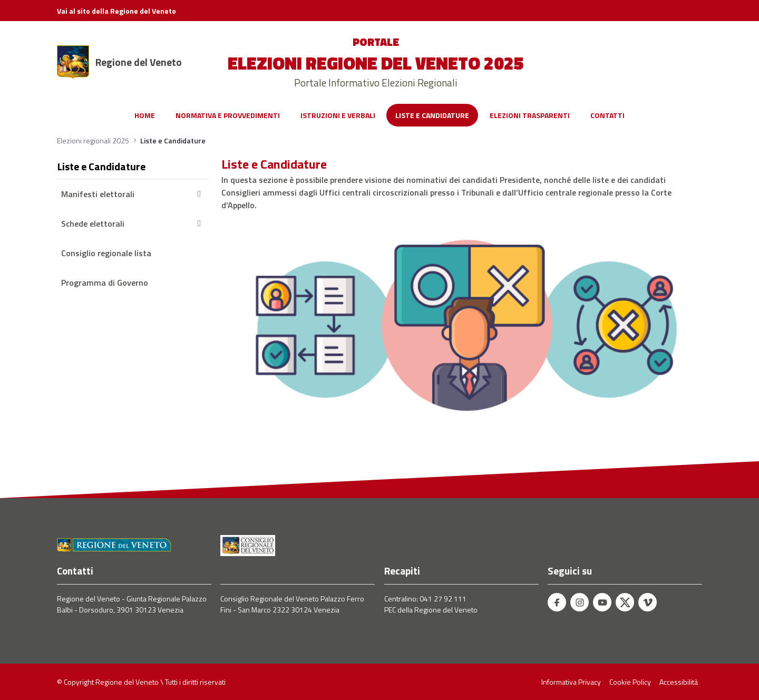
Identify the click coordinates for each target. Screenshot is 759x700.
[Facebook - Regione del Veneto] (557, 602)
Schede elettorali (133, 223)
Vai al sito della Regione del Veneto (116, 11)
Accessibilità (679, 682)
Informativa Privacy (571, 682)
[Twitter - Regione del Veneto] (625, 602)
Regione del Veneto (139, 62)
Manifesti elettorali (133, 194)
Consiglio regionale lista (106, 253)
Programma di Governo (105, 283)
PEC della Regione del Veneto (431, 610)
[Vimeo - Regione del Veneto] (648, 602)
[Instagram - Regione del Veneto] (580, 602)
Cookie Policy (630, 682)
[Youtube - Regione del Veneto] (602, 602)
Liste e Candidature (101, 166)
